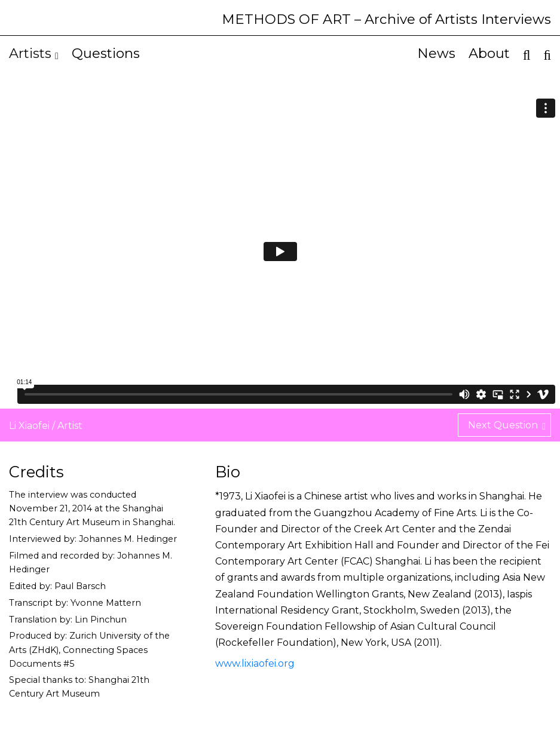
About (489, 53)
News (436, 53)
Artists (34, 53)
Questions (106, 53)
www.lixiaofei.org (255, 663)
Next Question (507, 425)
